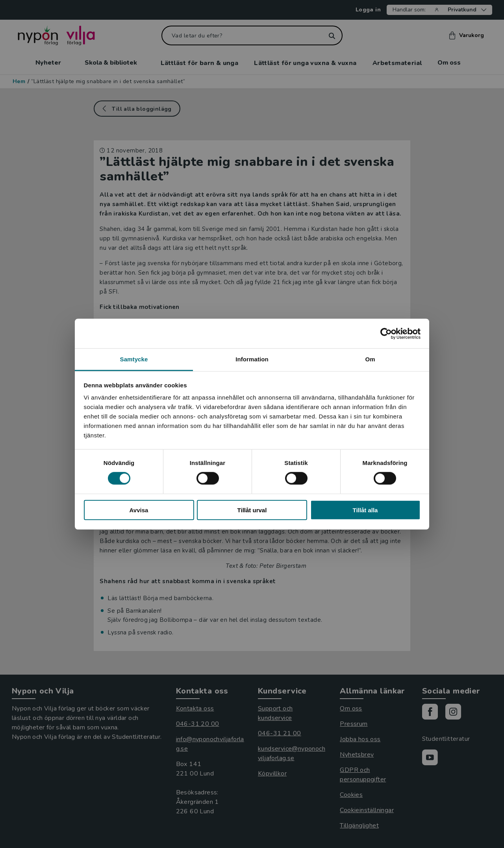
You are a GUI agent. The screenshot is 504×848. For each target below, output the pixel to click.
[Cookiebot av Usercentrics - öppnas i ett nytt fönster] (386, 333)
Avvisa (139, 510)
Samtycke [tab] (134, 359)
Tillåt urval (252, 510)
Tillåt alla (365, 510)
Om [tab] (370, 359)
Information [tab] (252, 359)
